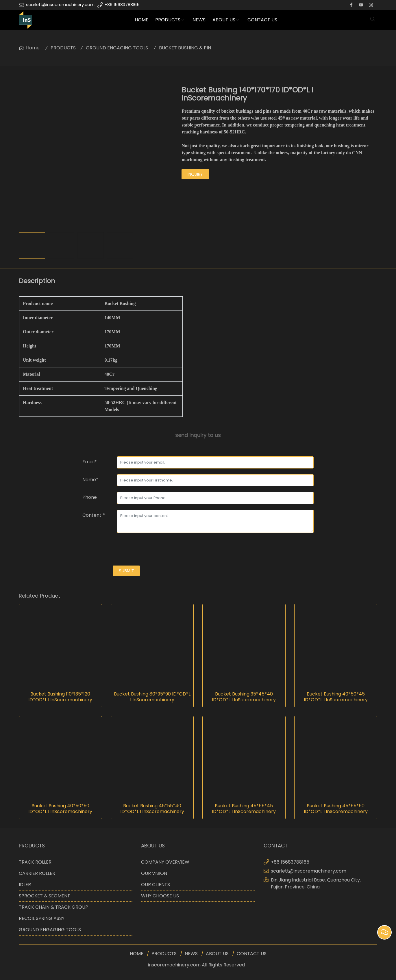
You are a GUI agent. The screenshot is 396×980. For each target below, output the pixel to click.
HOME (141, 20)
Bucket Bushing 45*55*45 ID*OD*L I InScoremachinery (244, 809)
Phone (90, 497)
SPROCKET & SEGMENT (45, 896)
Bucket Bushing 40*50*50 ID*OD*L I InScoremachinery (60, 809)
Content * (94, 515)
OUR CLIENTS (156, 885)
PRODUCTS (168, 20)
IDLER (25, 885)
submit (126, 571)
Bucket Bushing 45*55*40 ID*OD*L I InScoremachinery (152, 809)
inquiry (195, 174)
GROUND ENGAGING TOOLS (117, 48)
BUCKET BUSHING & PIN (185, 48)
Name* (90, 480)
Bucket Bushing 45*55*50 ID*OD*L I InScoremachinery (336, 809)
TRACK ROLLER (35, 862)
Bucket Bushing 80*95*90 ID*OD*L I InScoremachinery (152, 697)
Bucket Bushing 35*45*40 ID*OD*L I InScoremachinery (244, 697)
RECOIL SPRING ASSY (42, 918)
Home (33, 48)
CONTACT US (262, 20)
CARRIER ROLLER (37, 873)
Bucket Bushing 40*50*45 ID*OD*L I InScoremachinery (336, 697)
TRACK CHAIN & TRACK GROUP (53, 907)
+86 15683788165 (122, 5)
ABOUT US (224, 20)
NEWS (199, 20)
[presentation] (126, 550)
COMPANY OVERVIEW (165, 862)
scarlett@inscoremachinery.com (60, 5)
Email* (90, 462)
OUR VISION (154, 873)
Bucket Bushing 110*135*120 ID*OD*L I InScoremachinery (60, 697)
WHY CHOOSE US (160, 896)
